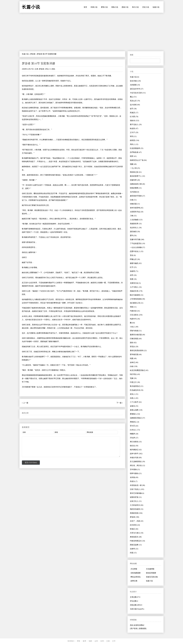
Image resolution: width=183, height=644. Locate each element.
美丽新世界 (136, 224)
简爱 (133, 279)
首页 (85, 7)
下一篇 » (120, 403)
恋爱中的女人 (137, 251)
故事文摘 (134, 581)
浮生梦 (134, 438)
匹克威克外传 (137, 390)
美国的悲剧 (136, 513)
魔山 (133, 97)
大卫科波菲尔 (137, 505)
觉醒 (133, 164)
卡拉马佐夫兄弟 (138, 93)
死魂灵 (134, 113)
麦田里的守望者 (137, 196)
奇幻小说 (135, 7)
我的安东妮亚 (137, 509)
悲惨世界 (135, 180)
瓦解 (133, 378)
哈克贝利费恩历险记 (139, 370)
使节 (133, 109)
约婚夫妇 (135, 311)
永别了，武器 (137, 521)
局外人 (134, 144)
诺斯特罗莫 (136, 497)
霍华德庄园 (136, 355)
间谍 (133, 553)
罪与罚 (134, 426)
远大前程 (135, 105)
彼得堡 (134, 140)
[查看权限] (142, 629)
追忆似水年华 (137, 89)
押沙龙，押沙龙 (137, 466)
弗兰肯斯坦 (136, 442)
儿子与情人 (136, 287)
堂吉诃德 (135, 81)
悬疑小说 (125, 7)
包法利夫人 (136, 228)
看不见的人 (136, 125)
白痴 (133, 200)
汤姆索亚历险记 (137, 418)
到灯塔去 (135, 374)
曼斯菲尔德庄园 (137, 335)
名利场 (134, 477)
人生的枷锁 (136, 220)
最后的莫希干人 (137, 176)
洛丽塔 (134, 271)
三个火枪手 (136, 402)
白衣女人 (135, 430)
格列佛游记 (136, 450)
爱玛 (133, 236)
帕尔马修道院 (137, 295)
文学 (114, 641)
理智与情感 (136, 331)
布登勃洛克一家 (137, 485)
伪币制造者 (136, 152)
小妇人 (134, 327)
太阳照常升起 (137, 212)
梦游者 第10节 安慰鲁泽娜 (38, 63)
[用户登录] (134, 629)
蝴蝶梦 (134, 434)
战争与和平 (136, 454)
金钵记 (134, 362)
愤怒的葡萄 (136, 188)
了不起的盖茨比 (137, 243)
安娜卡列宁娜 (137, 240)
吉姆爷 (134, 549)
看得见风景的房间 (138, 351)
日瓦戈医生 (136, 315)
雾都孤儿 (135, 414)
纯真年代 (135, 319)
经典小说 (94, 7)
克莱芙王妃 (135, 283)
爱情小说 (104, 7)
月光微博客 (150, 569)
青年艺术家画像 (137, 493)
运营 (96, 641)
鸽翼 (133, 358)
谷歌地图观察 (136, 573)
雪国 (133, 307)
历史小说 (146, 7)
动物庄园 (135, 204)
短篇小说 (156, 7)
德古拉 (134, 446)
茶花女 (134, 347)
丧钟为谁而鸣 (137, 208)
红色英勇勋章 (137, 148)
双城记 (134, 529)
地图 (90, 641)
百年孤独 (135, 469)
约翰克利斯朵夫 (137, 541)
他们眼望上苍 (137, 303)
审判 (133, 136)
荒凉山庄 (135, 101)
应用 (102, 641)
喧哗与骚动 (136, 473)
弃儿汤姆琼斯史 (137, 462)
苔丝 (133, 255)
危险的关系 (136, 291)
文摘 (108, 641)
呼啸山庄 (135, 259)
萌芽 (133, 156)
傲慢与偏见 (136, 263)
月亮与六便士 (137, 533)
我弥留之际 (136, 172)
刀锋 (133, 216)
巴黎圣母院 (136, 339)
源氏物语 (135, 232)
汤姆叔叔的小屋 (137, 184)
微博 (84, 641)
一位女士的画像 (137, 247)
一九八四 (135, 168)
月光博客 (134, 569)
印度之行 (135, 382)
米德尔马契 (136, 458)
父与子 (134, 132)
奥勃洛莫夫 (136, 537)
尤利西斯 (135, 85)
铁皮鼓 (134, 128)
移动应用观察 (151, 573)
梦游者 (33, 54)
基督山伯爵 (136, 410)
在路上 (134, 398)
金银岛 (134, 406)
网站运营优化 (136, 577)
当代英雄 (134, 192)
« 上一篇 (25, 403)
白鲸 (134, 366)
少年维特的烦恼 (137, 299)
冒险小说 (115, 7)
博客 (79, 641)
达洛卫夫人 (136, 501)
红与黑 (134, 117)
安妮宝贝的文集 (152, 577)
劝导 (133, 275)
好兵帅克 (135, 525)
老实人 (134, 394)
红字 (133, 267)
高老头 (134, 481)
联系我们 (71, 641)
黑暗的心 (134, 422)
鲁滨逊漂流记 (137, 386)
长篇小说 (25, 54)
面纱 (133, 343)
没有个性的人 (137, 489)
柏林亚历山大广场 (138, 160)
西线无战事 (136, 545)
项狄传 (134, 121)
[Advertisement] (91, 32)
